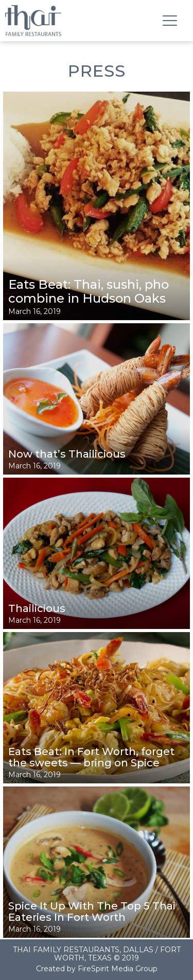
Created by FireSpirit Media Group (97, 968)
